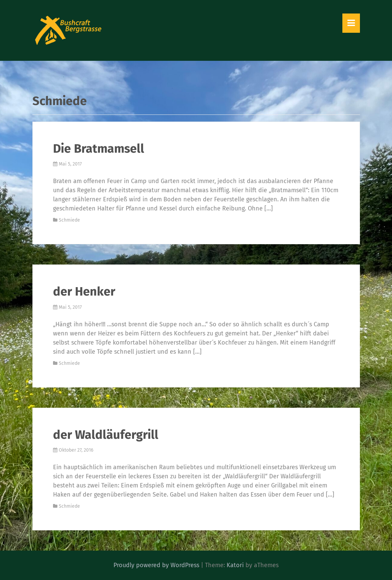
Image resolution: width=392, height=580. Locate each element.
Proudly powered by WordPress (156, 565)
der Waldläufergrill (106, 435)
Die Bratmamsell (99, 149)
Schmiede (69, 220)
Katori (235, 565)
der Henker (84, 292)
